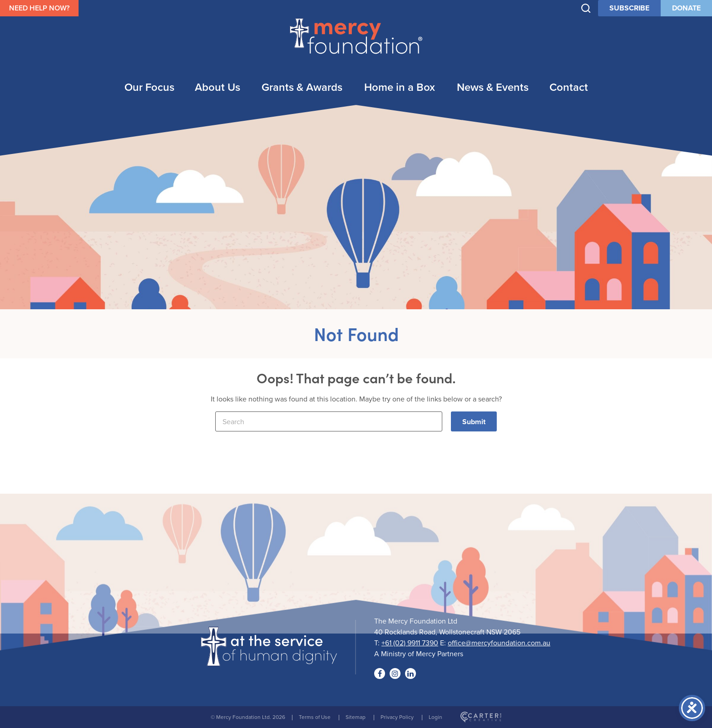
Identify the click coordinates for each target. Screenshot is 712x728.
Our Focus (149, 87)
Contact (569, 87)
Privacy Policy (397, 717)
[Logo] (269, 660)
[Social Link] (380, 674)
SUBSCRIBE (629, 8)
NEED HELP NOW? (39, 8)
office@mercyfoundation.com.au (499, 643)
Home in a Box (400, 87)
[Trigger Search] (586, 8)
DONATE (686, 8)
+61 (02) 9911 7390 (410, 643)
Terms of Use (315, 717)
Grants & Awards (302, 87)
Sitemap (356, 717)
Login (435, 717)
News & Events (493, 87)
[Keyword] (329, 421)
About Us (218, 87)
